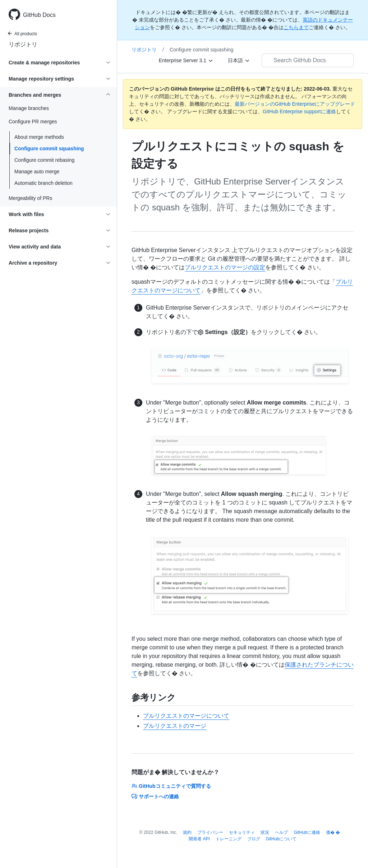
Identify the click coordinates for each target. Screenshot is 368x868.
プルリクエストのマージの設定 (225, 267)
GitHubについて (281, 839)
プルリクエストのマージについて (186, 716)
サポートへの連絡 (155, 796)
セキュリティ (242, 832)
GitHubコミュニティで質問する (171, 786)
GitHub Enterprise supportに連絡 (299, 111)
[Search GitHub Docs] (308, 60)
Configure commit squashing (49, 149)
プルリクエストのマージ (175, 726)
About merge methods (39, 137)
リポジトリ (23, 44)
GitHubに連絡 (307, 832)
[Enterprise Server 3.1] (186, 60)
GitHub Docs (39, 15)
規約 (187, 832)
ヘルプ (281, 832)
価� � (333, 832)
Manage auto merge (37, 172)
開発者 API (199, 839)
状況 (265, 832)
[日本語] (239, 60)
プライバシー (210, 832)
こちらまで (296, 27)
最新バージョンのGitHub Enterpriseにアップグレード (295, 104)
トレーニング (229, 839)
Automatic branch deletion (43, 183)
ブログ (254, 839)
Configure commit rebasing (44, 160)
